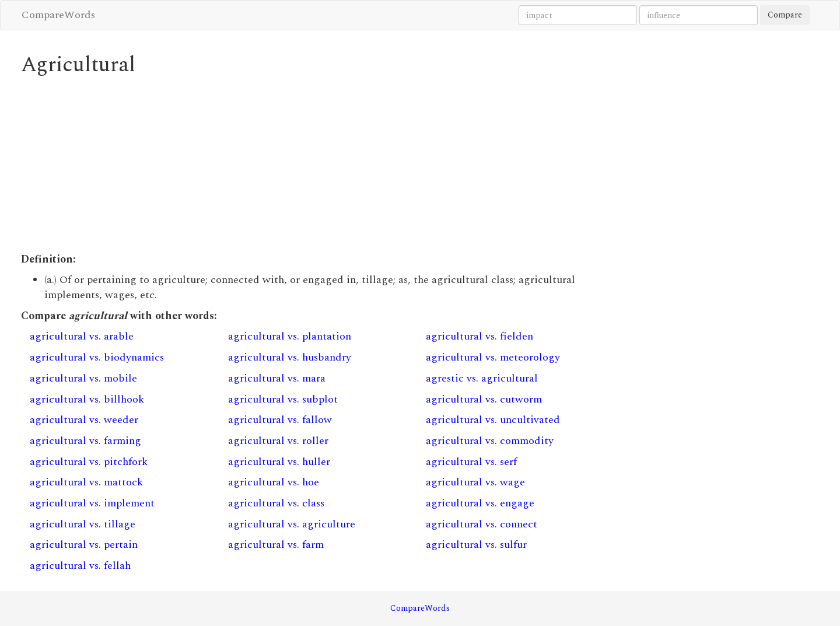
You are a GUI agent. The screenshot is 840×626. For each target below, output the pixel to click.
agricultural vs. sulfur (476, 545)
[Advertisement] (318, 165)
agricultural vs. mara (277, 378)
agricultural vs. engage (480, 503)
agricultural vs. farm (276, 545)
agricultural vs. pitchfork (89, 462)
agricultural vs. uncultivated (493, 420)
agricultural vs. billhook (87, 399)
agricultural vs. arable (82, 336)
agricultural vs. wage (475, 482)
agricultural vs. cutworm (484, 399)
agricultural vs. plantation (290, 336)
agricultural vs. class (276, 503)
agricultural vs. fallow (280, 420)
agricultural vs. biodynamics (97, 357)
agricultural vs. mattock (86, 482)
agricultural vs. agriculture (292, 524)
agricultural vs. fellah (80, 566)
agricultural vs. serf (471, 462)
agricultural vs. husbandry (290, 357)
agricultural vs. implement (92, 503)
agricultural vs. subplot (283, 399)
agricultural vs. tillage (83, 524)
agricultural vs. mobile (83, 378)
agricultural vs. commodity (490, 441)
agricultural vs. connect (482, 524)
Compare (785, 15)
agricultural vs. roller (278, 441)
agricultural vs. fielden (480, 336)
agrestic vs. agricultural (482, 378)
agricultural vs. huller (279, 462)
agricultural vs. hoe (274, 482)
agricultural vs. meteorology (493, 357)
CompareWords (58, 15)
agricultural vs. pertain (84, 545)
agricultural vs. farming (85, 441)
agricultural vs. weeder (84, 420)
